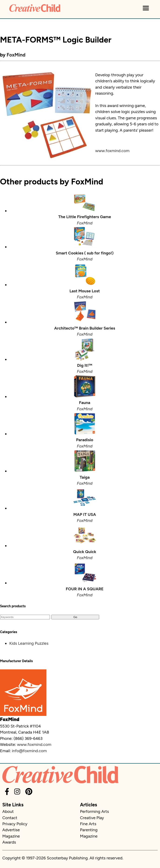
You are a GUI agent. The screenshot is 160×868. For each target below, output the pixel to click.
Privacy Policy (15, 824)
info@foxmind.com (29, 751)
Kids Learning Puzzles (29, 643)
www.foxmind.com (112, 151)
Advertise (11, 830)
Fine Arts (88, 824)
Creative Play (92, 818)
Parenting (89, 830)
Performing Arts (95, 811)
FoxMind (16, 55)
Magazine (11, 836)
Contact (10, 818)
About (8, 811)
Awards (9, 842)
